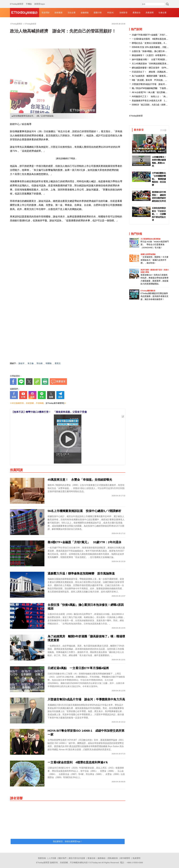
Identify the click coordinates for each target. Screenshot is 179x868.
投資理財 (46, 13)
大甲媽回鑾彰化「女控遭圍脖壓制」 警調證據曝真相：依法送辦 (159, 179)
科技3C (111, 13)
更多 (163, 130)
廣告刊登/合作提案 (77, 858)
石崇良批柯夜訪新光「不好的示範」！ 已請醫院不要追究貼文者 (159, 214)
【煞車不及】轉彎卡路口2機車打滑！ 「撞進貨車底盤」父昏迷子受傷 (49, 412)
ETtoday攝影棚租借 (148, 291)
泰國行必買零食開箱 (148, 254)
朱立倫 (31, 363)
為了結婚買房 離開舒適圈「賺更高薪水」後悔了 (155, 76)
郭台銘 (40, 363)
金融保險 (85, 13)
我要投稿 (42, 858)
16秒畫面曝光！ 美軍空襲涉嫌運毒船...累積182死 (159, 161)
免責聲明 (136, 858)
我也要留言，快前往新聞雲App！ (68, 841)
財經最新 (59, 13)
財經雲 (25, 13)
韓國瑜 (49, 363)
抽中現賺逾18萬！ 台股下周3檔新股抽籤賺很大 (155, 59)
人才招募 (52, 858)
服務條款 (102, 858)
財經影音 (124, 13)
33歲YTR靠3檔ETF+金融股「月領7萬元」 (152, 35)
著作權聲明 (125, 858)
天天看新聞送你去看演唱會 (150, 239)
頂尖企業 (72, 13)
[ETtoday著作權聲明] (55, 403)
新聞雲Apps (40, 1)
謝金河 (21, 363)
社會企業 (163, 13)
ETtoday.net (96, 862)
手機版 (29, 1)
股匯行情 (98, 13)
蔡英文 (58, 363)
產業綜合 (137, 13)
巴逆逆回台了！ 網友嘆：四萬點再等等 (151, 72)
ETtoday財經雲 (136, 116)
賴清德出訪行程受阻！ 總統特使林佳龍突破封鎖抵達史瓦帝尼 (159, 196)
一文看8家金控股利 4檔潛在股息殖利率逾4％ (154, 39)
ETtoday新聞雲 (17, 1)
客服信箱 (91, 858)
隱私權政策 (113, 858)
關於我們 (62, 858)
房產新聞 (150, 13)
